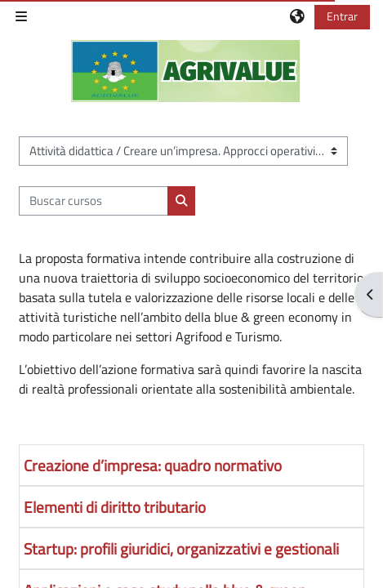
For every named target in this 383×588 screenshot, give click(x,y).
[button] (298, 16)
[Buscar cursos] (94, 201)
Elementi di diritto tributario (115, 507)
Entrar (342, 16)
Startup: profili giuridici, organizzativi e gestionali (181, 548)
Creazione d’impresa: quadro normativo (153, 465)
